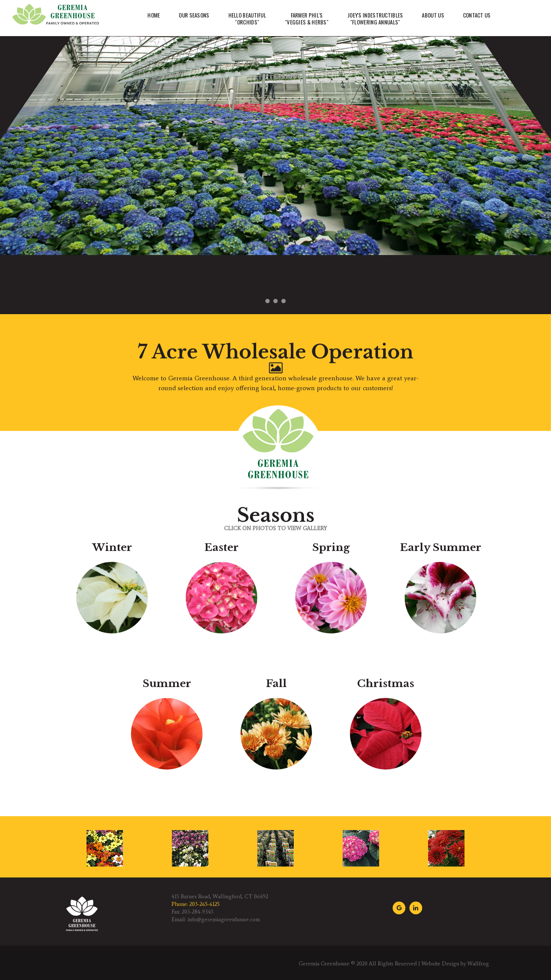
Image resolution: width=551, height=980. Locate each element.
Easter (221, 715)
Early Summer (441, 715)
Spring (331, 715)
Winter (112, 715)
